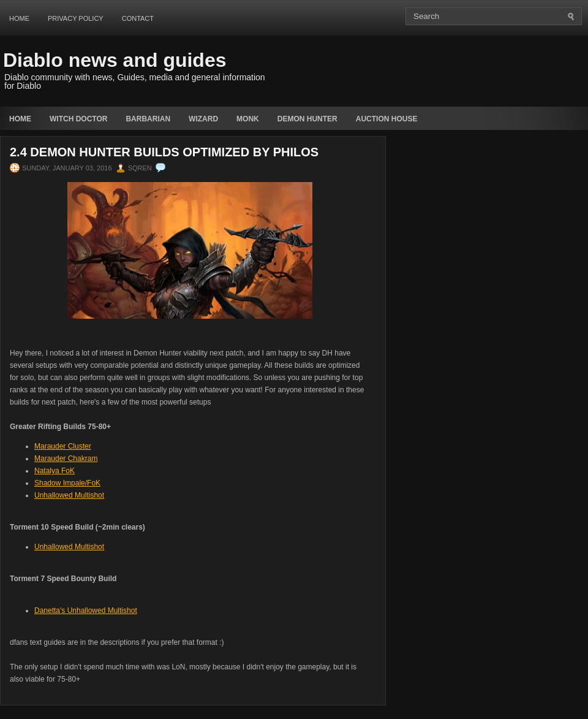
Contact (138, 18)
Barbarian (148, 119)
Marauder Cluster (63, 446)
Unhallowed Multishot (69, 495)
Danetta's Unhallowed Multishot (86, 611)
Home (19, 18)
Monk (248, 119)
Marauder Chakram (66, 458)
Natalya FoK (55, 471)
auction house (387, 119)
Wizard (203, 119)
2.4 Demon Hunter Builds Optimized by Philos (164, 152)
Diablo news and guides (115, 60)
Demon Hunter (307, 119)
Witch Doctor (78, 119)
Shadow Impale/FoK (67, 483)
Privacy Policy (76, 18)
